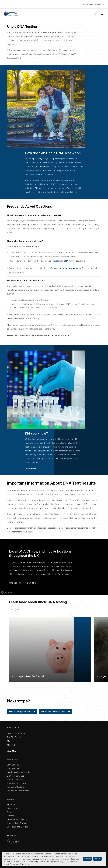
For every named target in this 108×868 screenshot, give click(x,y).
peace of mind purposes (65, 268)
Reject (97, 859)
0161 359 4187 (14, 768)
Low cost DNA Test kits (17, 823)
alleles (43, 166)
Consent (87, 859)
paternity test (40, 159)
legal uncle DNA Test (63, 261)
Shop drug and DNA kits (18, 827)
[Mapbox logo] (6, 592)
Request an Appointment (18, 791)
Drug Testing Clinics (16, 780)
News (10, 812)
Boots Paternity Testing (17, 819)
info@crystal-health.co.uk (18, 772)
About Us (11, 805)
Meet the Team (14, 808)
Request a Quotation (16, 787)
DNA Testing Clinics (16, 776)
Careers (11, 816)
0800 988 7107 (100, 4)
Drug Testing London (16, 783)
